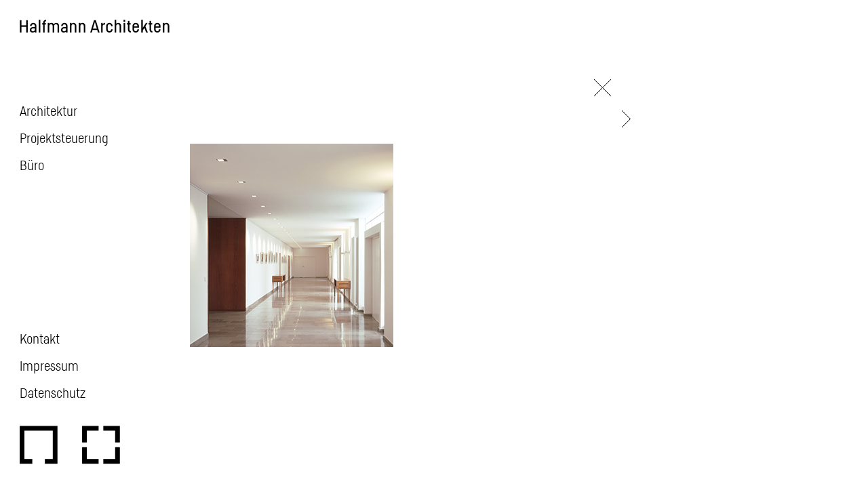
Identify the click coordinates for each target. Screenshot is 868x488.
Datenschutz (53, 392)
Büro (32, 165)
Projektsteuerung (64, 138)
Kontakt (40, 338)
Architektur (48, 110)
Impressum (49, 365)
